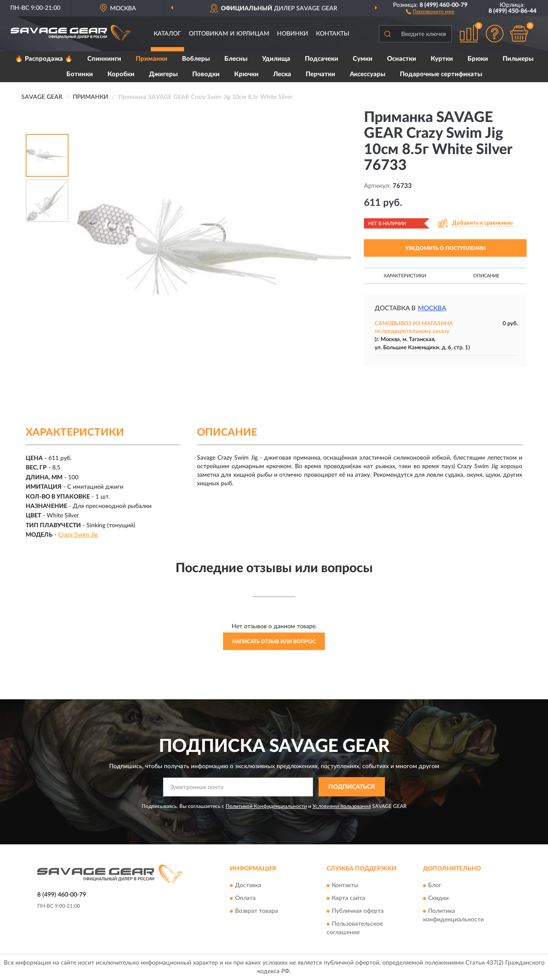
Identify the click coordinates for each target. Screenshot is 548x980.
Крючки (246, 74)
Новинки (293, 34)
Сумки (363, 59)
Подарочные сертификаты (441, 74)
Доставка (248, 885)
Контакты (333, 34)
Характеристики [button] (405, 276)
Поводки (206, 74)
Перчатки (320, 74)
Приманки (152, 59)
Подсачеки (322, 59)
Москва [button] (432, 308)
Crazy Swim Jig (78, 535)
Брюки (478, 59)
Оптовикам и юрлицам (229, 34)
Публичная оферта (358, 911)
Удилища (276, 59)
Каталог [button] (167, 34)
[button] (430, 11)
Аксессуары (368, 74)
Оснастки (402, 59)
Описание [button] (486, 276)
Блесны (236, 59)
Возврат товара (256, 911)
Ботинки (80, 74)
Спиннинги (104, 59)
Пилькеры (518, 59)
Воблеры (196, 59)
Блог (435, 885)
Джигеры (163, 74)
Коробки (121, 74)
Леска (282, 74)
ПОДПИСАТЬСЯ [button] (352, 787)
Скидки (438, 898)
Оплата (245, 898)
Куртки (442, 59)
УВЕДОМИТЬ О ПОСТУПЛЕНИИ (445, 248)
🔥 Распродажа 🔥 (44, 59)
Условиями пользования (342, 806)
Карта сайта (348, 898)
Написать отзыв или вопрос (274, 641)
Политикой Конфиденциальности (266, 806)
